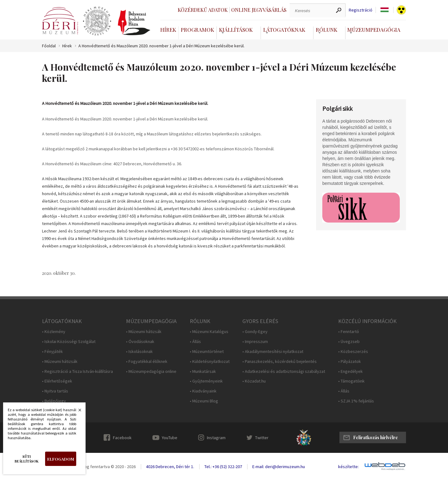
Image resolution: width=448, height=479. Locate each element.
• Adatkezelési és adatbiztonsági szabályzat (284, 371)
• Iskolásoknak (139, 352)
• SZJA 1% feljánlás (356, 401)
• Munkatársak (203, 371)
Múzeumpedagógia (374, 30)
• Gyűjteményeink (206, 381)
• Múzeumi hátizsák (60, 362)
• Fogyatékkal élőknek (147, 362)
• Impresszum (255, 342)
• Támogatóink (351, 381)
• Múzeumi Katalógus (209, 332)
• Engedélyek (350, 371)
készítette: (348, 467)
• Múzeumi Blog (204, 401)
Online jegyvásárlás (259, 10)
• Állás (195, 342)
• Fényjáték (52, 352)
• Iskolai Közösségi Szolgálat (69, 342)
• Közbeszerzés (353, 352)
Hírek (168, 30)
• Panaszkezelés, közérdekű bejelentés (280, 362)
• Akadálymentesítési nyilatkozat (273, 352)
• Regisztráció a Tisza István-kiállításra (77, 371)
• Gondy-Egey (255, 332)
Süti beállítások (27, 459)
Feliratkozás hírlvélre (376, 437)
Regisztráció (361, 10)
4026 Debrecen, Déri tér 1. (170, 467)
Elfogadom (61, 459)
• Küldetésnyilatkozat (210, 362)
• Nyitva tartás (55, 391)
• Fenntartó (349, 332)
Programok (197, 30)
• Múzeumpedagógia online (151, 371)
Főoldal (49, 46)
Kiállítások (236, 30)
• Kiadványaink (203, 391)
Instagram (216, 438)
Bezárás (77, 412)
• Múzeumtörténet (207, 352)
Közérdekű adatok (203, 10)
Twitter (262, 438)
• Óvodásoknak (140, 342)
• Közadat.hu (254, 381)
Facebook (122, 438)
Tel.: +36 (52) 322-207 (223, 467)
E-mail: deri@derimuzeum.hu (279, 467)
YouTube (170, 438)
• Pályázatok (350, 362)
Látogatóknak (284, 30)
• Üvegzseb (349, 342)
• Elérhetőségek (57, 381)
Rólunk (327, 30)
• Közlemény (54, 332)
